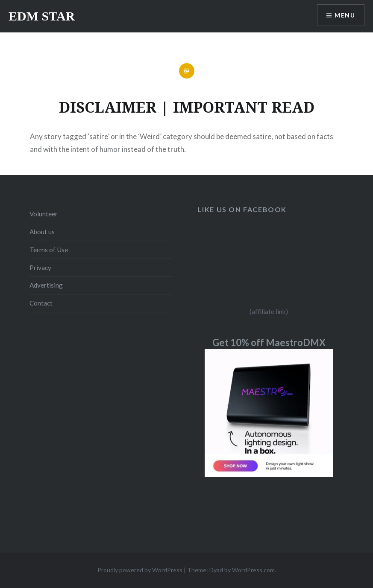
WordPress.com (253, 570)
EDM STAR (42, 16)
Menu (345, 15)
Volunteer (44, 214)
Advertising (46, 285)
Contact (41, 303)
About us (42, 232)
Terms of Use (49, 250)
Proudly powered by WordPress (140, 570)
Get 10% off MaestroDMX (269, 342)
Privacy (40, 268)
